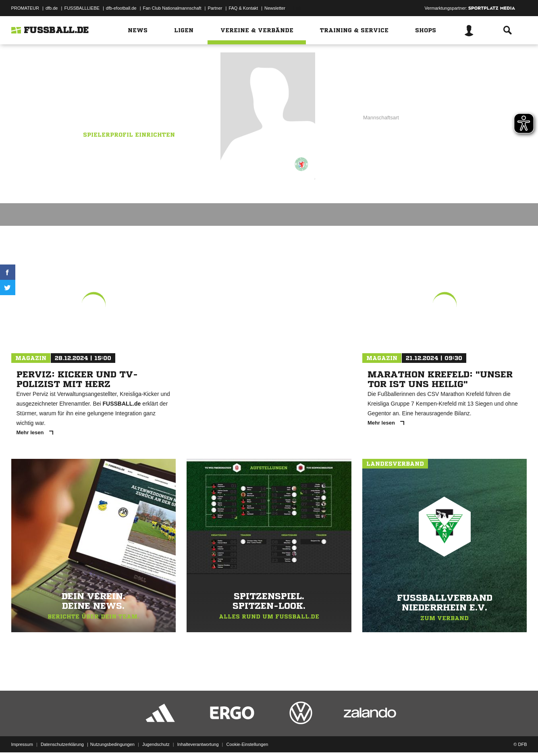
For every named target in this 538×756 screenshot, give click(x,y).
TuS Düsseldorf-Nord (136, 108)
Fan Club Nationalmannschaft (172, 8)
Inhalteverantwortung (198, 737)
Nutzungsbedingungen (112, 737)
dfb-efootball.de (121, 8)
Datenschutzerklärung (62, 737)
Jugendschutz (156, 737)
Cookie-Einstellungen (247, 737)
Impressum (22, 737)
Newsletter (275, 8)
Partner (215, 8)
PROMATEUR (25, 8)
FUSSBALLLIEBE (82, 8)
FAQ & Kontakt (243, 8)
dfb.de (52, 8)
